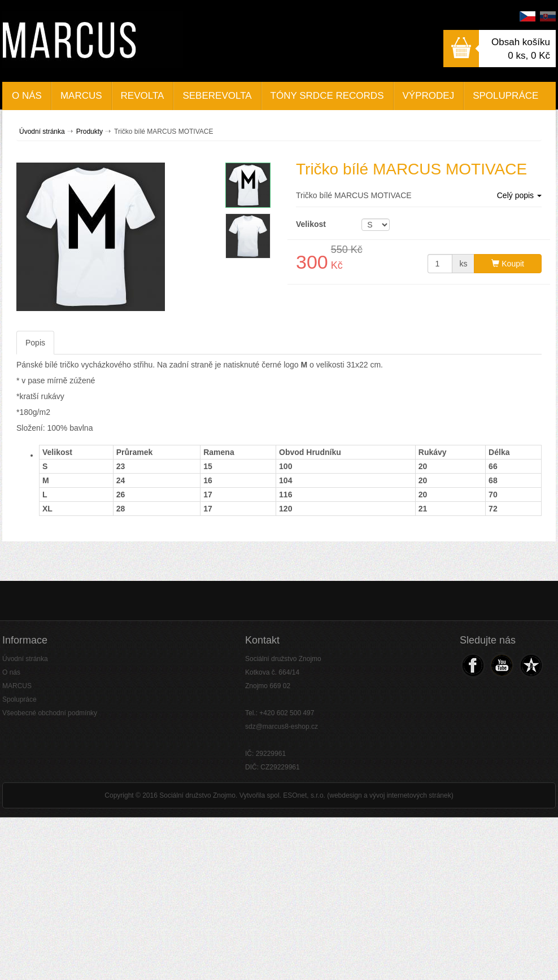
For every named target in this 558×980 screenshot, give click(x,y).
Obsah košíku (521, 42)
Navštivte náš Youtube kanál (501, 665)
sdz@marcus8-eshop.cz (282, 727)
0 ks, (529, 56)
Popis (35, 343)
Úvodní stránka (42, 132)
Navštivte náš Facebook (473, 665)
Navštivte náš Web (530, 665)
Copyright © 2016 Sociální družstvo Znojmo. (171, 795)
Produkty (90, 132)
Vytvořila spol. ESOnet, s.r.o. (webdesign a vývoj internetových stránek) (346, 795)
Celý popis (519, 195)
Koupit (508, 264)
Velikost (311, 224)
